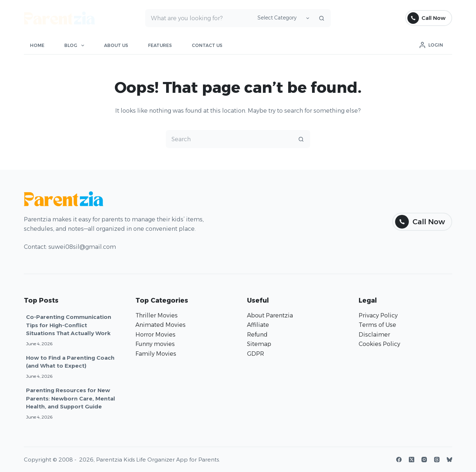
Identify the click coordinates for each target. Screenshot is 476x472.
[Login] (431, 45)
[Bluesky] (449, 460)
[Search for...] (198, 18)
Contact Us (207, 45)
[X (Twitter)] (412, 460)
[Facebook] (399, 460)
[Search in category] (282, 18)
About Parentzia (270, 315)
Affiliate (258, 325)
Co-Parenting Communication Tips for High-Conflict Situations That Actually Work (69, 325)
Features (160, 45)
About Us (116, 45)
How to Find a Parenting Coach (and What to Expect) (70, 362)
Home (37, 45)
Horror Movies (155, 335)
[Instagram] (424, 460)
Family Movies (156, 354)
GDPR (256, 354)
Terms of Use (377, 325)
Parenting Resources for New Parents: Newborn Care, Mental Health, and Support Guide (71, 398)
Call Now (427, 18)
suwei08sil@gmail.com (82, 247)
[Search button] (322, 18)
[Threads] (437, 460)
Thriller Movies (157, 315)
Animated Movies (161, 325)
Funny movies (155, 344)
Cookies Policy (379, 344)
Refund (257, 335)
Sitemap (259, 344)
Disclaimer (374, 335)
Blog (75, 46)
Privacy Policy (378, 315)
